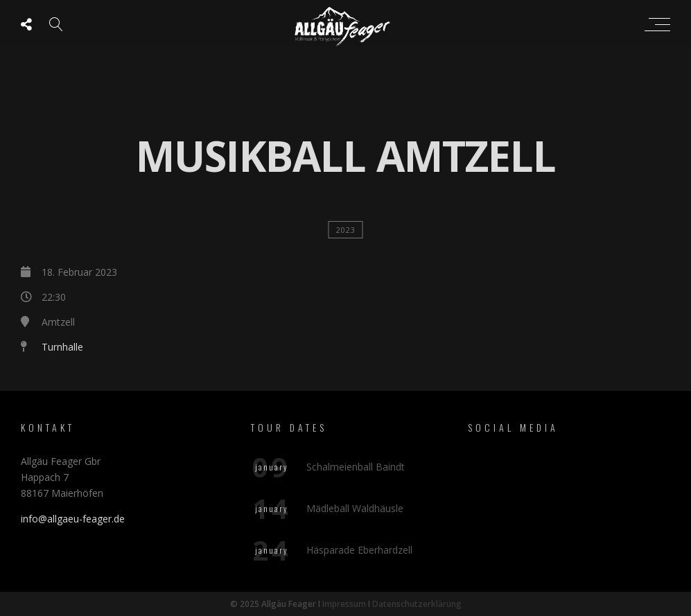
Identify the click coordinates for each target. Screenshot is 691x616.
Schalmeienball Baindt (356, 467)
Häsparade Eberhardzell (359, 550)
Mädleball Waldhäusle (355, 508)
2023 (346, 230)
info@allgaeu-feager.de (73, 519)
